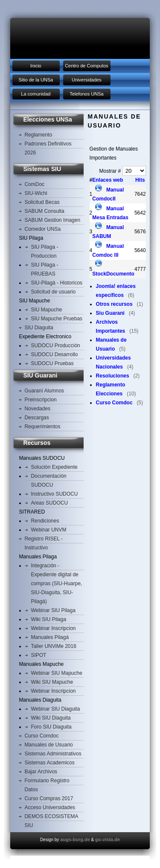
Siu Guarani (110, 313)
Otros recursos (114, 304)
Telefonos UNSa (87, 94)
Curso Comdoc (114, 403)
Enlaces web (108, 180)
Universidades (87, 80)
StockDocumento (113, 274)
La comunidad (36, 94)
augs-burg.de (75, 839)
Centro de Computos (87, 66)
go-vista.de (108, 839)
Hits (140, 180)
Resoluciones (113, 376)
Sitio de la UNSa (36, 80)
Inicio (36, 66)
